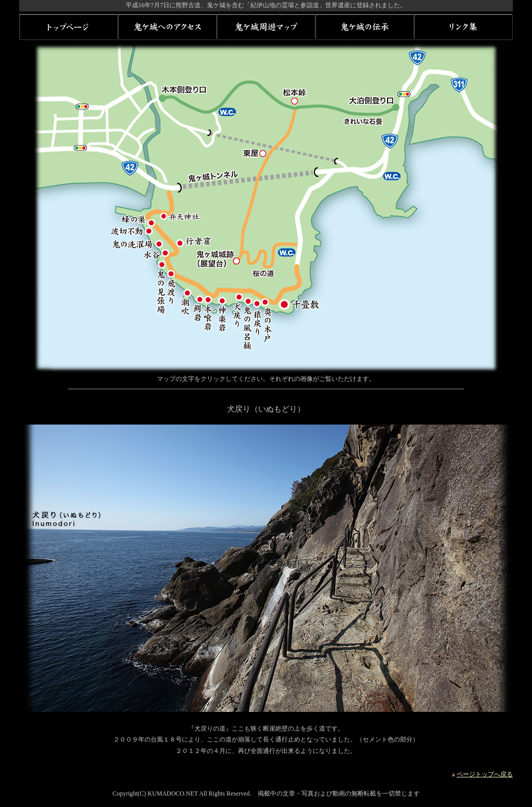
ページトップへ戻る (485, 774)
